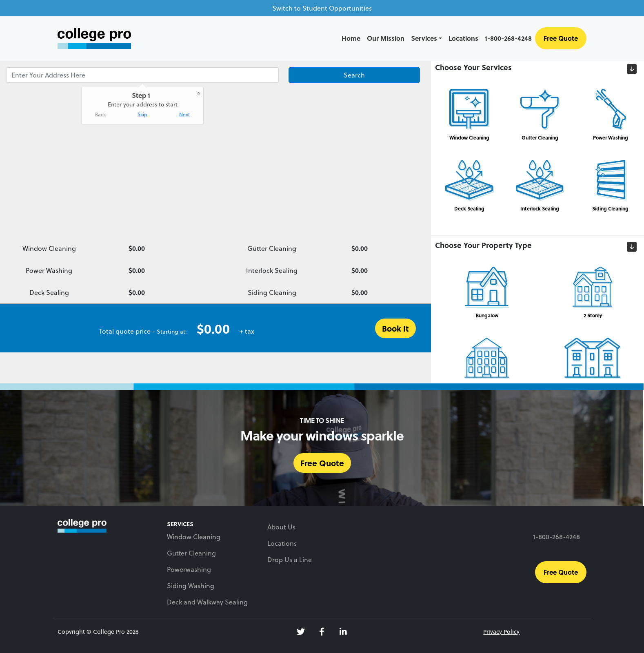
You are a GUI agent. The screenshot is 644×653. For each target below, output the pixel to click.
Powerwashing (189, 569)
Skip (142, 114)
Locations (463, 38)
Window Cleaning (194, 537)
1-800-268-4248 (508, 38)
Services (424, 38)
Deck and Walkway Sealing (207, 602)
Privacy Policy (501, 632)
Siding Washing (191, 586)
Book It (395, 328)
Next (184, 114)
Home (351, 38)
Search (354, 75)
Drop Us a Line (290, 560)
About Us (281, 527)
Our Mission (386, 38)
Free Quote (561, 38)
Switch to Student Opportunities (322, 8)
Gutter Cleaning (191, 553)
